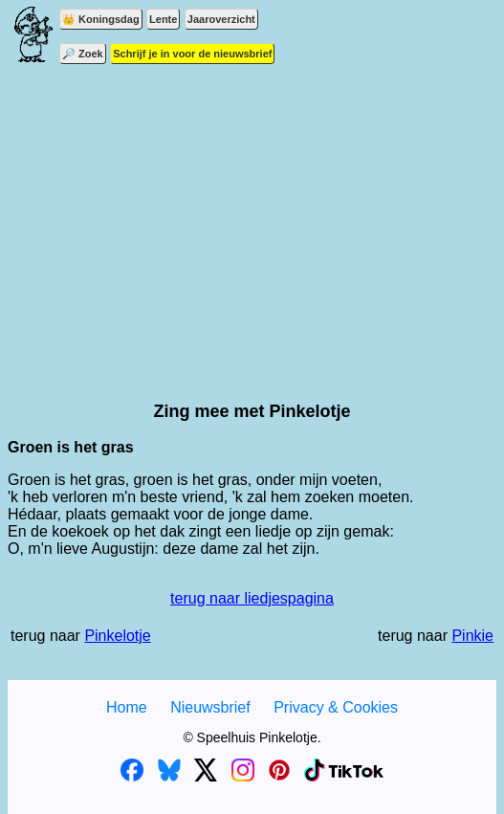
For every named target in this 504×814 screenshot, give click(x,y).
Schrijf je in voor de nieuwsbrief (192, 54)
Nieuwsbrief (210, 707)
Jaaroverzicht (221, 19)
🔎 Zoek (83, 54)
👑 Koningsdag (101, 19)
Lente (163, 19)
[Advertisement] (252, 220)
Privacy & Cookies (336, 707)
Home (127, 707)
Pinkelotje (117, 636)
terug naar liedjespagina (252, 598)
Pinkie (472, 636)
